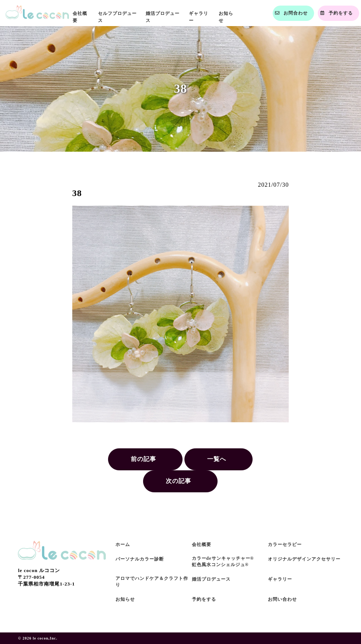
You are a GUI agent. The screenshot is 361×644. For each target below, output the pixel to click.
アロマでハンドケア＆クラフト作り (152, 582)
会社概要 (202, 544)
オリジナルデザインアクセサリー (304, 559)
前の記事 (143, 459)
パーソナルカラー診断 (140, 559)
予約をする (204, 599)
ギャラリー (280, 579)
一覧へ (217, 459)
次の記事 (178, 481)
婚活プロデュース (211, 579)
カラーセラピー (285, 544)
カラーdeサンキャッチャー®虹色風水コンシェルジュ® (223, 561)
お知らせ (125, 599)
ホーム (123, 544)
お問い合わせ (282, 599)
